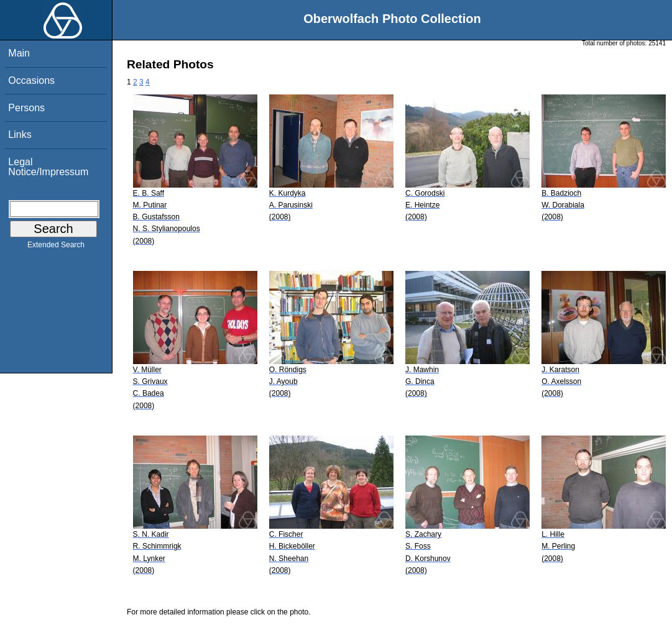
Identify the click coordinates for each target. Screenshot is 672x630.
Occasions (31, 80)
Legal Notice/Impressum (48, 167)
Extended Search (56, 247)
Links (20, 135)
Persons (26, 108)
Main (19, 53)
